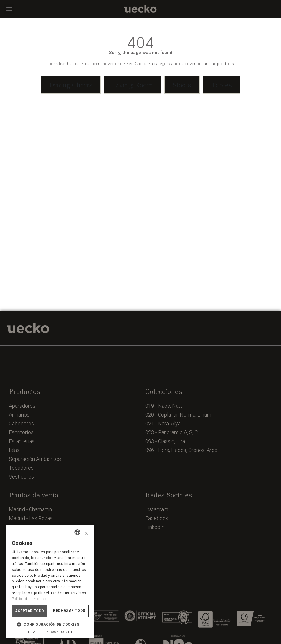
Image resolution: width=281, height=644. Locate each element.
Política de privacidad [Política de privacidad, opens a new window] (29, 599)
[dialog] (50, 581)
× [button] (86, 533)
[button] (9, 9)
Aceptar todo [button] (30, 611)
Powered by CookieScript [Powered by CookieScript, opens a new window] (50, 632)
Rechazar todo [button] (69, 611)
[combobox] (77, 532)
